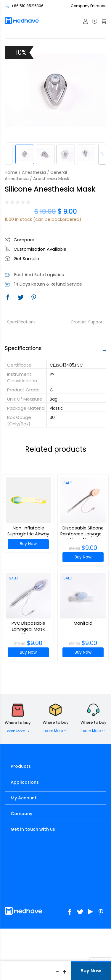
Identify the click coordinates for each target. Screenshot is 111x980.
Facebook (8, 297)
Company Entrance (89, 6)
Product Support (88, 322)
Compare (24, 240)
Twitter (21, 297)
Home (11, 172)
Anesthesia (34, 172)
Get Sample (26, 259)
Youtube (91, 912)
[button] (102, 154)
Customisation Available (40, 249)
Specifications (21, 322)
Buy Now (28, 544)
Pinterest (34, 297)
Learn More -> (18, 731)
